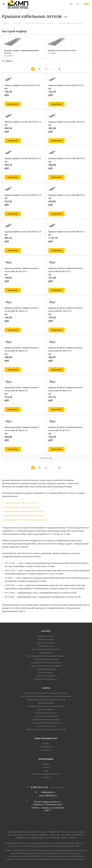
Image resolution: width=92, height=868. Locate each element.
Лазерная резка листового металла (46, 723)
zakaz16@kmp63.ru (48, 795)
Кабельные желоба (46, 639)
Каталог (46, 631)
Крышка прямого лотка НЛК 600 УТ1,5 (67, 232)
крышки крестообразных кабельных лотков (26, 520)
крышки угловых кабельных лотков (22, 507)
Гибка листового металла (46, 713)
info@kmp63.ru (48, 792)
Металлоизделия (46, 672)
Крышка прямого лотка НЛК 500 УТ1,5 (23, 232)
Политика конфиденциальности (46, 774)
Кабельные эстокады (46, 643)
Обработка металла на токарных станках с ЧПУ (46, 729)
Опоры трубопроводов (46, 669)
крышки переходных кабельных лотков (24, 511)
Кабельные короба (46, 636)
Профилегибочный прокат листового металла (46, 700)
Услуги (46, 688)
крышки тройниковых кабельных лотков (24, 515)
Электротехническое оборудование (46, 666)
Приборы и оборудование (46, 679)
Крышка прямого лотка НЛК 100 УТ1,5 (23, 122)
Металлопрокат (46, 653)
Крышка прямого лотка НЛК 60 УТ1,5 (66, 85)
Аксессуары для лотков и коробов (46, 649)
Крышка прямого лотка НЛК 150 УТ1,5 (67, 122)
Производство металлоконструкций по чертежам (46, 693)
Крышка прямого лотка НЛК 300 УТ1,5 (23, 195)
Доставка (46, 764)
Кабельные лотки (46, 646)
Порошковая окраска (46, 726)
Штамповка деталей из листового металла (46, 706)
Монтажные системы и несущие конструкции (46, 656)
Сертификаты (46, 747)
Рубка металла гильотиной (46, 716)
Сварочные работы (46, 710)
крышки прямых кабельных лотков (22, 503)
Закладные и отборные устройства (46, 662)
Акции (46, 771)
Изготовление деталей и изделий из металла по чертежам (46, 696)
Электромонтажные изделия (46, 659)
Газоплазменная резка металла (46, 719)
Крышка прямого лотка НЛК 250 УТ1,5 (67, 158)
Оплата (46, 767)
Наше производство (46, 738)
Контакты (46, 777)
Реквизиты (46, 750)
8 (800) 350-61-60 (39, 787)
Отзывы (46, 743)
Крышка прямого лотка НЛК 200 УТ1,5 (23, 158)
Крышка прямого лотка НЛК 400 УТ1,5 (67, 195)
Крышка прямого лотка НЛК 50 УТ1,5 (22, 85)
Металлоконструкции (46, 676)
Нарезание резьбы (46, 703)
